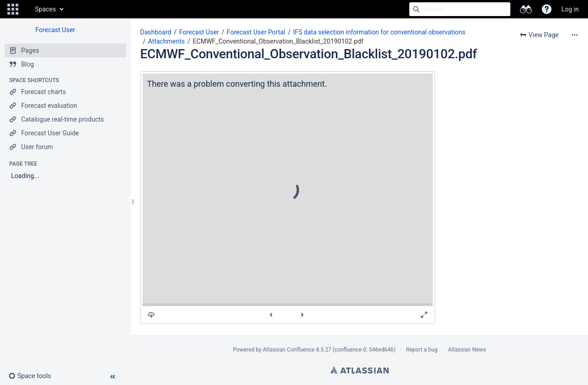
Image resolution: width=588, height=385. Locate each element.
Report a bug (422, 350)
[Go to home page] (26, 9)
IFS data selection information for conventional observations (379, 32)
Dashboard (156, 32)
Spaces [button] (45, 9)
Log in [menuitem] (570, 9)
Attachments (166, 41)
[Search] (416, 9)
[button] (13, 9)
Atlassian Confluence (289, 350)
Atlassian (359, 370)
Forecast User (55, 30)
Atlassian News (467, 350)
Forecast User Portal (256, 32)
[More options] (575, 35)
